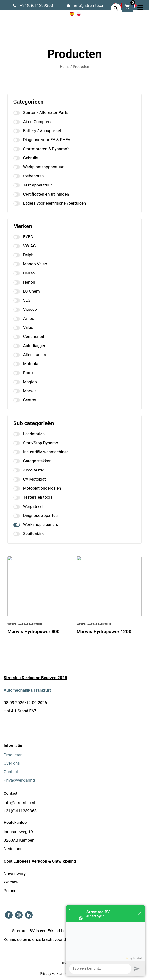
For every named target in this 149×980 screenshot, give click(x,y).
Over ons (12, 763)
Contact (11, 772)
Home (65, 67)
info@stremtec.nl (90, 5)
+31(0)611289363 (36, 5)
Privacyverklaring (19, 780)
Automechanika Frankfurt (27, 690)
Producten (81, 67)
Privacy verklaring (54, 974)
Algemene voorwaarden (91, 974)
